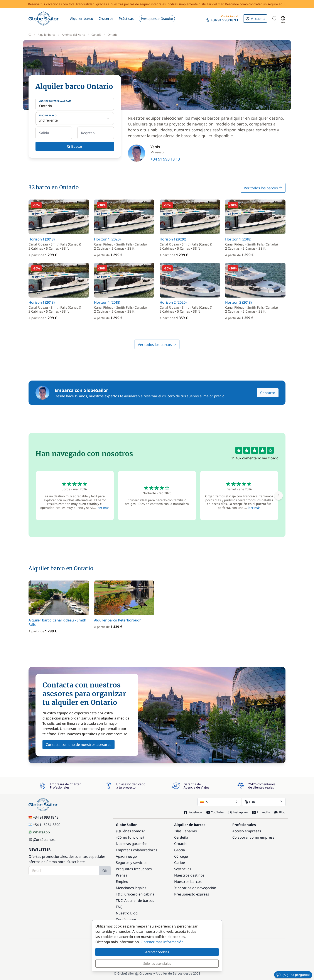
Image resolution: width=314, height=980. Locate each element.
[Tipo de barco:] (75, 118)
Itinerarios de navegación (195, 888)
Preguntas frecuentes (134, 869)
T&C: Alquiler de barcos (135, 900)
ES (219, 802)
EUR (264, 802)
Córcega (181, 856)
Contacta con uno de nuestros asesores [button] (78, 745)
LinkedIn (261, 812)
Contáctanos (126, 919)
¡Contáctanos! (42, 840)
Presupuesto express (192, 894)
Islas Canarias (186, 831)
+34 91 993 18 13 (165, 159)
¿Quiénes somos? (130, 831)
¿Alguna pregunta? (293, 975)
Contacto (268, 393)
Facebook (193, 812)
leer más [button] (103, 508)
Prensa (122, 875)
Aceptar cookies (157, 952)
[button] (82, 19)
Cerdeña (181, 837)
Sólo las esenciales (157, 963)
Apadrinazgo (126, 856)
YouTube (215, 812)
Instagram (238, 812)
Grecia (180, 850)
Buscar (75, 146)
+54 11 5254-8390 (44, 825)
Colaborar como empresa (253, 837)
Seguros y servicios (132, 863)
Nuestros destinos (189, 875)
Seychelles (183, 869)
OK (105, 871)
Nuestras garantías (132, 844)
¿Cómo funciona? (130, 837)
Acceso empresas (247, 831)
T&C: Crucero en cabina (135, 894)
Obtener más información (162, 942)
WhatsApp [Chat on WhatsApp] (39, 832)
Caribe (180, 863)
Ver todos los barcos (263, 188)
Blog (280, 812)
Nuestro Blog (127, 913)
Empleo (122, 882)
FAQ (119, 907)
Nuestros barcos (188, 882)
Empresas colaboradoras (137, 850)
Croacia (180, 844)
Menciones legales (131, 888)
